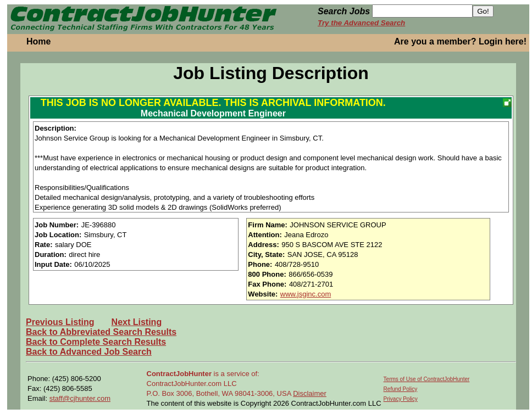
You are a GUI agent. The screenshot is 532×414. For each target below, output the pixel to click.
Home (38, 41)
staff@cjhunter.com (80, 398)
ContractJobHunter (179, 374)
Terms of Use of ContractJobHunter (427, 379)
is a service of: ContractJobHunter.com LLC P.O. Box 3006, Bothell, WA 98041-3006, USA (220, 384)
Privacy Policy (401, 399)
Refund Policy (401, 389)
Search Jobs (344, 11)
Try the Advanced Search (361, 23)
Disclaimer (310, 393)
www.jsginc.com (306, 294)
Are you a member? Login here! (460, 41)
